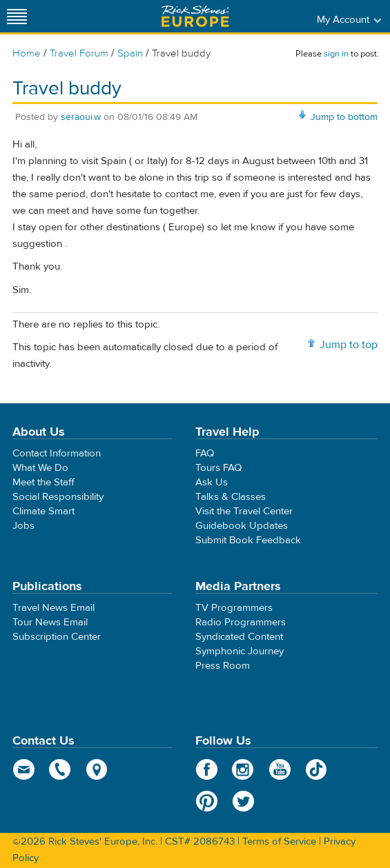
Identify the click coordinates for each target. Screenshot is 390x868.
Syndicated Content (239, 637)
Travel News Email (53, 608)
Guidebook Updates (242, 526)
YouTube (280, 769)
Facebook (207, 769)
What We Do (40, 468)
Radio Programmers (241, 622)
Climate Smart (43, 511)
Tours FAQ (218, 468)
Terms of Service (279, 841)
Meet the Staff (43, 482)
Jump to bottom (344, 117)
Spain (130, 53)
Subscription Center (57, 637)
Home (27, 53)
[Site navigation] (17, 16)
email (24, 769)
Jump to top (349, 345)
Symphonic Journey (240, 651)
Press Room (223, 666)
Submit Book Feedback (248, 540)
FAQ (205, 453)
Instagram (243, 769)
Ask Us (212, 482)
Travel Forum (79, 53)
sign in (336, 54)
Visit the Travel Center (244, 511)
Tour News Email (50, 622)
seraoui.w (81, 117)
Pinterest (207, 801)
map (97, 769)
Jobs (23, 526)
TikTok (316, 769)
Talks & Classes (231, 497)
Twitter (243, 801)
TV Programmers (234, 608)
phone (60, 769)
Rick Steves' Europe (195, 16)
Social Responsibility (58, 497)
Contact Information (57, 453)
